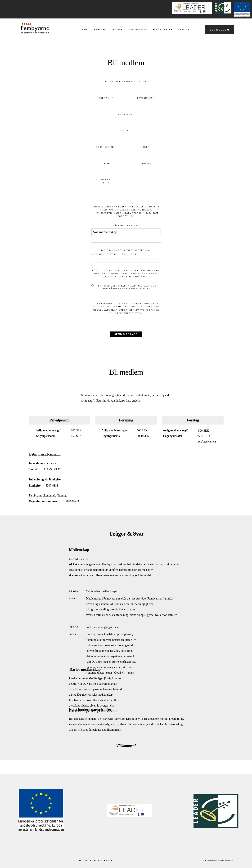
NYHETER (100, 30)
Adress (125, 131)
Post (112, 254)
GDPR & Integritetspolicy (93, 861)
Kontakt (185, 30)
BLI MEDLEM (220, 30)
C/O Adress (126, 114)
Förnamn (105, 98)
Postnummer (105, 147)
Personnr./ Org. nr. (106, 181)
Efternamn (145, 98)
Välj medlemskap (125, 225)
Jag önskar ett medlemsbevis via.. (126, 250)
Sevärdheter (162, 30)
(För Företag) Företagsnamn (126, 82)
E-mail (145, 163)
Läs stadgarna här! (133, 277)
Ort (145, 147)
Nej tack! (129, 254)
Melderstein (137, 30)
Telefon (105, 163)
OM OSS (117, 30)
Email (97, 254)
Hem (84, 30)
